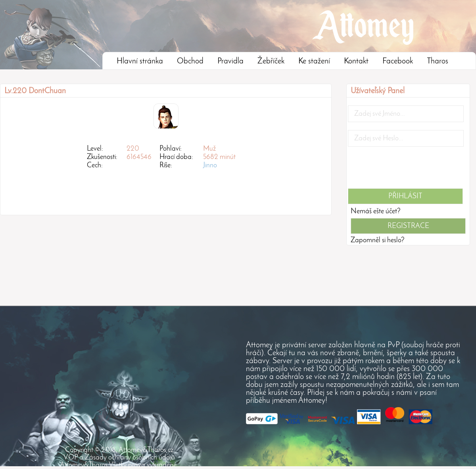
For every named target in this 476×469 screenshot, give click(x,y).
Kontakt (356, 61)
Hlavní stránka (140, 61)
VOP (71, 458)
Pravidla (230, 61)
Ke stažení (314, 61)
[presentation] (408, 170)
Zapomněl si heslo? (378, 240)
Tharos (438, 61)
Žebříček (271, 61)
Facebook (398, 61)
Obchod (190, 61)
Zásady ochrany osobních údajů (130, 458)
